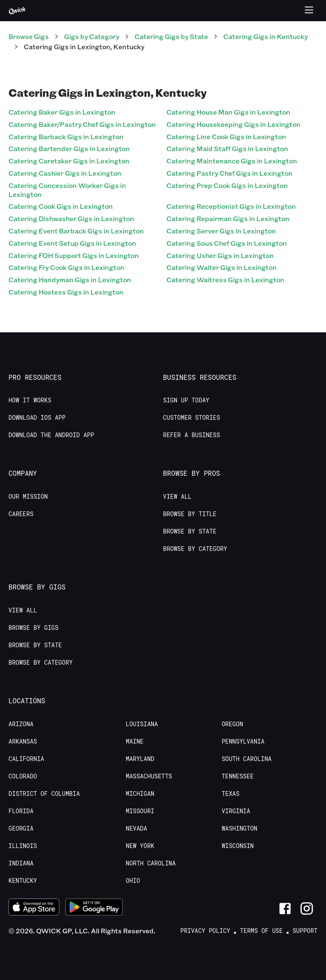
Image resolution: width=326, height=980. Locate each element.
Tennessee (238, 776)
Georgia (21, 828)
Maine (135, 741)
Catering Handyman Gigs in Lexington (70, 279)
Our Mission (28, 497)
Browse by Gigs (34, 628)
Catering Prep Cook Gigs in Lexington (227, 185)
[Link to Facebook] (285, 908)
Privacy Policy (205, 931)
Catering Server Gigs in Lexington (221, 231)
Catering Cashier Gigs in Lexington (65, 173)
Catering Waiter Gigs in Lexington (222, 267)
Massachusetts (149, 776)
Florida (21, 811)
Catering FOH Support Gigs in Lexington (74, 255)
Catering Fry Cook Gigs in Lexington (66, 267)
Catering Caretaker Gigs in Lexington (69, 161)
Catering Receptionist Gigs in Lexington (231, 206)
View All (177, 497)
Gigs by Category (92, 36)
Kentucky (23, 881)
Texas (230, 794)
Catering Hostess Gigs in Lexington (66, 292)
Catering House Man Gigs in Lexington (228, 112)
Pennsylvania (243, 741)
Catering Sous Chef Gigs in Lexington (227, 243)
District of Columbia (44, 794)
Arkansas (23, 741)
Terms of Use (261, 931)
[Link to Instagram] (307, 908)
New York (140, 846)
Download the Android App (51, 435)
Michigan (140, 794)
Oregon (232, 724)
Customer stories (191, 418)
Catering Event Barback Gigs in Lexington (76, 231)
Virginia (236, 811)
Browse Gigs (29, 36)
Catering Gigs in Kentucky (266, 36)
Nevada (136, 828)
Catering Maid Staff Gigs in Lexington (227, 148)
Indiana (21, 863)
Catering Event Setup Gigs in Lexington (72, 243)
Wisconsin (238, 846)
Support (305, 931)
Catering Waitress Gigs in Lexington (225, 279)
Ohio (133, 881)
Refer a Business (191, 435)
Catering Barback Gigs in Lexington (66, 136)
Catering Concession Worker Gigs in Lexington (67, 190)
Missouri (140, 811)
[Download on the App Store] (34, 908)
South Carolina (247, 759)
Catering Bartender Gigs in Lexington (69, 148)
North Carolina (151, 863)
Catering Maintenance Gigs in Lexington (232, 161)
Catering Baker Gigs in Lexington (62, 112)
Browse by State (190, 531)
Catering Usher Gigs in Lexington (220, 255)
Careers (21, 514)
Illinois (23, 846)
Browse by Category (195, 549)
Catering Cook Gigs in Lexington (61, 206)
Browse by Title (190, 514)
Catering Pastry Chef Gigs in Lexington (229, 173)
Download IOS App (37, 418)
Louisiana (142, 724)
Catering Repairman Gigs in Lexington (228, 218)
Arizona (21, 724)
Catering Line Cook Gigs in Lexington (226, 136)
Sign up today (186, 400)
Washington (239, 828)
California (26, 759)
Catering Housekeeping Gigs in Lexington (233, 124)
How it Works (30, 400)
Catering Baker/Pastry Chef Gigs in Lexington (82, 124)
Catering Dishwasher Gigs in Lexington (71, 218)
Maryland (140, 759)
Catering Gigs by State (171, 36)
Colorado (23, 776)
